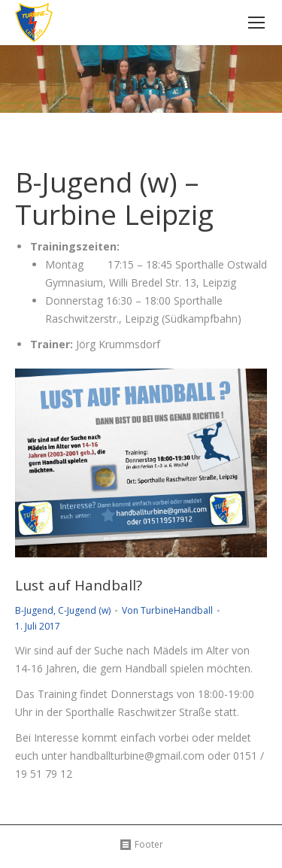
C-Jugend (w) (84, 610)
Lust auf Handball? (79, 586)
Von (167, 610)
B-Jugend (34, 610)
